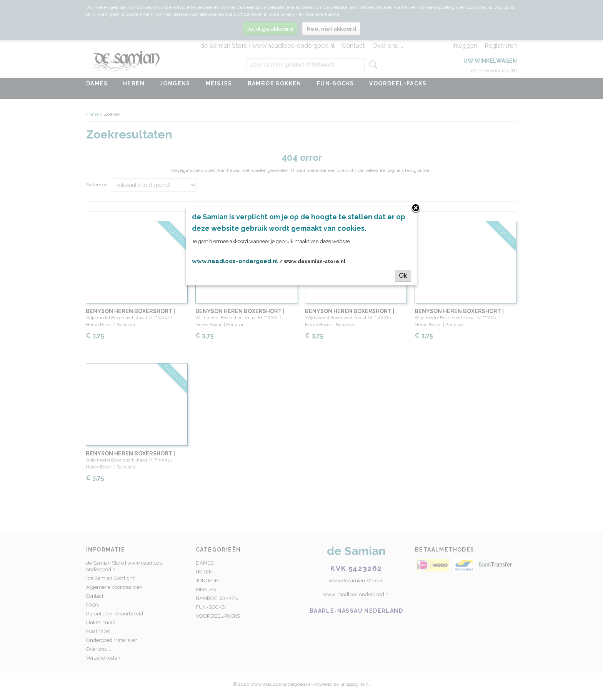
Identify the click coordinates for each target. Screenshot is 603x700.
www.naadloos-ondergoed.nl (235, 261)
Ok (403, 276)
